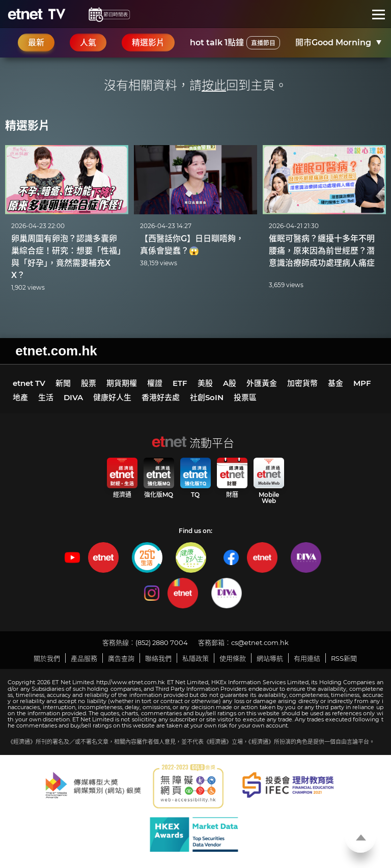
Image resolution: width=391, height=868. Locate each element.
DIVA (73, 397)
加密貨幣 (302, 383)
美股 (205, 383)
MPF (362, 383)
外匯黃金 (262, 383)
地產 (20, 397)
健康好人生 (112, 397)
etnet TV (29, 383)
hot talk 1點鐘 (235, 43)
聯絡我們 (158, 658)
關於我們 (47, 658)
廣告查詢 (121, 658)
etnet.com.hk (56, 351)
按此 (214, 85)
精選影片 (27, 125)
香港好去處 (161, 397)
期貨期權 (122, 383)
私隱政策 (195, 658)
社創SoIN (207, 397)
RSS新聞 (344, 658)
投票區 (245, 397)
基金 (336, 383)
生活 (46, 397)
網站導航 (270, 658)
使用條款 (233, 658)
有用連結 (307, 658)
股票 (89, 383)
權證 (155, 383)
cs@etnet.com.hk (260, 642)
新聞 (63, 383)
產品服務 (84, 658)
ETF (180, 383)
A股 (230, 383)
